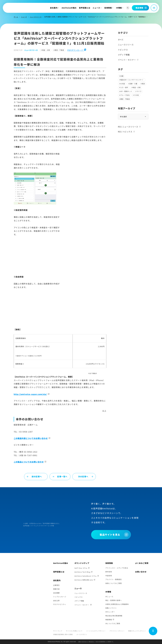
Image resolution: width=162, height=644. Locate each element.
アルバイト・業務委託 (114, 579)
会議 (122, 76)
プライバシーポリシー (117, 631)
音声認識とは (85, 8)
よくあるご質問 (142, 563)
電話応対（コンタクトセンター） (132, 80)
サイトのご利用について (74, 631)
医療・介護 (133, 84)
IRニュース (109, 597)
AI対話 (123, 84)
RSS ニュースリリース (128, 127)
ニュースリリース (36, 17)
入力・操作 (124, 87)
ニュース (96, 8)
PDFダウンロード (77, 50)
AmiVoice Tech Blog (82, 572)
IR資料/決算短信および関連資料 (117, 604)
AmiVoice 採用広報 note (84, 580)
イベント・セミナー (127, 60)
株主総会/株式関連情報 (114, 616)
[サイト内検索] (128, 8)
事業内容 (56, 589)
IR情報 (119, 8)
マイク (139, 91)
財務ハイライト (111, 608)
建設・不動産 (59, 50)
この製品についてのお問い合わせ (29, 462)
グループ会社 (125, 95)
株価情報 (109, 620)
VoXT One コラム (81, 568)
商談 (143, 84)
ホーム (16, 17)
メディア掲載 (124, 55)
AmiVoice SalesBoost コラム (86, 576)
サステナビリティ (60, 604)
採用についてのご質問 (114, 583)
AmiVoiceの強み (69, 8)
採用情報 (108, 8)
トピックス (123, 50)
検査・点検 (46, 50)
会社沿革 (56, 601)
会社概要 (56, 593)
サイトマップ (58, 631)
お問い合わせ (141, 572)
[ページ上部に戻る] (153, 631)
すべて (121, 40)
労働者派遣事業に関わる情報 (63, 634)
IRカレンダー (110, 612)
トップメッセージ (60, 597)
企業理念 (56, 585)
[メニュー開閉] (154, 8)
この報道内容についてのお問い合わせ (31, 438)
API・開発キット (126, 91)
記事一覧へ (60, 476)
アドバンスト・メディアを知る (117, 568)
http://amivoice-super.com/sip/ (30, 394)
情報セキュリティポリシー (137, 631)
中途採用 (109, 576)
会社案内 (54, 8)
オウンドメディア (82, 563)
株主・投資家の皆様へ (114, 600)
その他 (136, 95)
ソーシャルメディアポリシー (96, 631)
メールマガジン (82, 634)
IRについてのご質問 (113, 623)
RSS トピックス (125, 132)
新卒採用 (109, 572)
